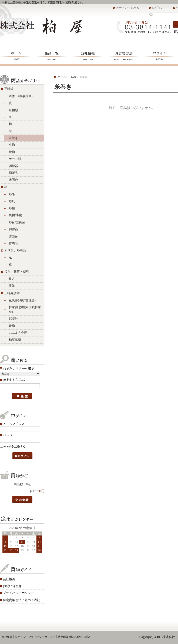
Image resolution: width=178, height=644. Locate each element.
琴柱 (12, 208)
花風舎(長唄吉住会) (22, 300)
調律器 (13, 166)
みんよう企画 (18, 333)
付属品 (13, 243)
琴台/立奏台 (17, 222)
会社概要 (9, 579)
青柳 (12, 326)
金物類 (13, 110)
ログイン (158, 8)
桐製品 (13, 173)
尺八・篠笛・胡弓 (17, 272)
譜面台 (13, 180)
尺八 (12, 279)
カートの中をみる (128, 8)
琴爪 (12, 201)
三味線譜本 (12, 293)
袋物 (12, 152)
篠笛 (12, 286)
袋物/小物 (15, 215)
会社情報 (88, 55)
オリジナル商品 (15, 250)
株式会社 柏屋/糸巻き (41, 26)
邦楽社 (13, 319)
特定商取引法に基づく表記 (22, 600)
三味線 (9, 89)
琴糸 (12, 194)
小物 (12, 145)
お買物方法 (124, 55)
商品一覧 (52, 55)
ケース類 (15, 159)
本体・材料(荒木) (21, 96)
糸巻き (13, 138)
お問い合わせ (12, 586)
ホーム (17, 55)
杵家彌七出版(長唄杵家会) (25, 309)
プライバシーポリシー (18, 593)
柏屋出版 (15, 340)
